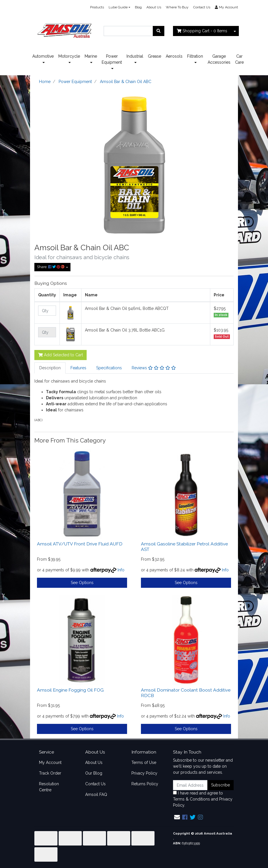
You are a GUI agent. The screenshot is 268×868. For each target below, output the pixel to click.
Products (97, 7)
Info (121, 570)
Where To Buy (177, 7)
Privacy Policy (144, 773)
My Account (50, 762)
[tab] (50, 368)
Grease (155, 56)
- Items (202, 31)
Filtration (195, 56)
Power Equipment (112, 59)
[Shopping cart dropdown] (235, 31)
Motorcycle (69, 56)
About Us (154, 7)
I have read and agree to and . (203, 799)
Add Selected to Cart (61, 355)
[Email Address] (190, 785)
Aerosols (174, 56)
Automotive (43, 56)
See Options (82, 583)
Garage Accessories (219, 59)
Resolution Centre (49, 787)
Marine (91, 56)
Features (78, 368)
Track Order (50, 773)
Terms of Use (144, 762)
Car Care (239, 59)
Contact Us (202, 7)
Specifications (109, 368)
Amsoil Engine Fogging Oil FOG (70, 690)
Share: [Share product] (51, 267)
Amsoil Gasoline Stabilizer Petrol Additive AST (184, 547)
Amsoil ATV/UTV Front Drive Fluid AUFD (80, 544)
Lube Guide (118, 7)
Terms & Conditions (191, 799)
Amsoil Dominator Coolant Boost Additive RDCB (186, 693)
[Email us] (177, 817)
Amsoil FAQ (96, 794)
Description (50, 368)
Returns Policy (145, 784)
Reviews (154, 368)
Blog (138, 7)
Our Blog (94, 773)
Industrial (135, 56)
